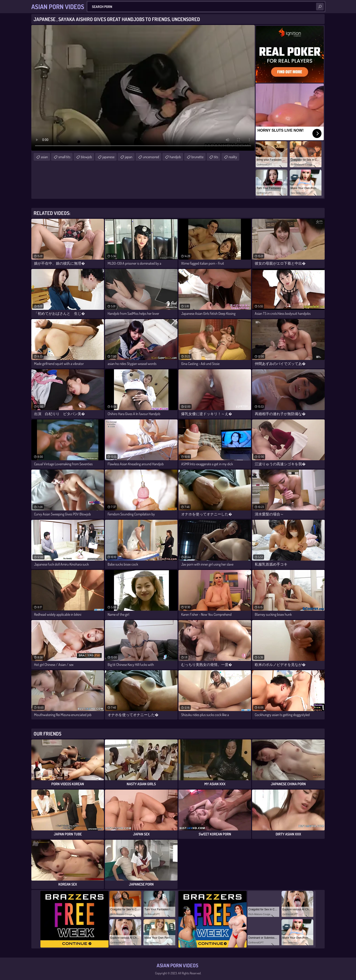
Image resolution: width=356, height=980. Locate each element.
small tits (64, 157)
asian (44, 157)
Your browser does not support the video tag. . (143, 88)
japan (129, 157)
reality (233, 157)
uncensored (151, 157)
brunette (197, 157)
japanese (108, 157)
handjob (175, 157)
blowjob (86, 157)
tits (216, 157)
